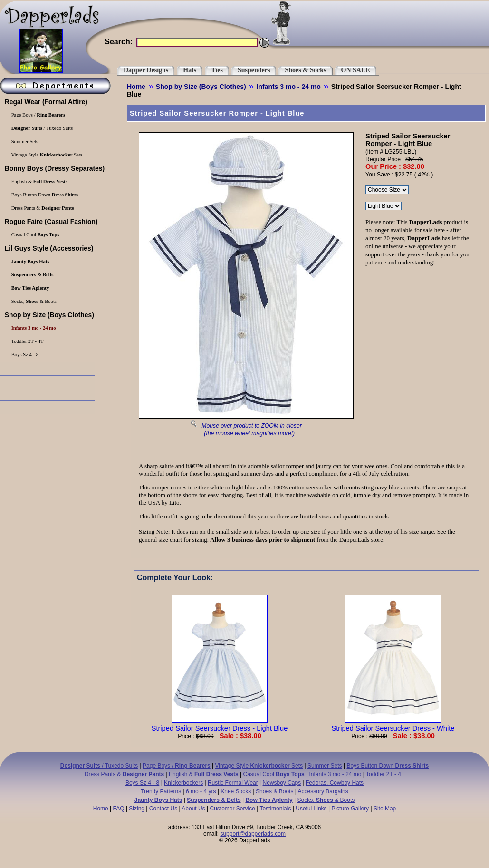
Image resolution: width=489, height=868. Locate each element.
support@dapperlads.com (253, 834)
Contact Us (163, 809)
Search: (119, 42)
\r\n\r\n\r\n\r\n (387, 190)
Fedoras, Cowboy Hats (335, 783)
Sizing (137, 809)
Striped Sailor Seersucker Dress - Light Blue (220, 724)
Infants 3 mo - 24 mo (289, 87)
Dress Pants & (124, 774)
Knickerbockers (183, 783)
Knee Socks (236, 791)
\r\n (384, 206)
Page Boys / (177, 766)
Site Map (385, 809)
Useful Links (311, 809)
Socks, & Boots (326, 800)
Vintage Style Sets (259, 766)
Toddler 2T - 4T (385, 774)
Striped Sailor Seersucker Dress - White (393, 724)
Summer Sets (325, 766)
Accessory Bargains (323, 791)
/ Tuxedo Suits (99, 766)
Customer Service (232, 809)
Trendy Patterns (161, 791)
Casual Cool (274, 774)
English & (204, 774)
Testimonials (275, 809)
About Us (193, 809)
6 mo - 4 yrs (201, 791)
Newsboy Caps (282, 783)
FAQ (119, 809)
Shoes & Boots (274, 791)
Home (136, 87)
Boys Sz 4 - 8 (142, 783)
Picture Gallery (350, 809)
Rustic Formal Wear (233, 783)
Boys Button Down (388, 766)
